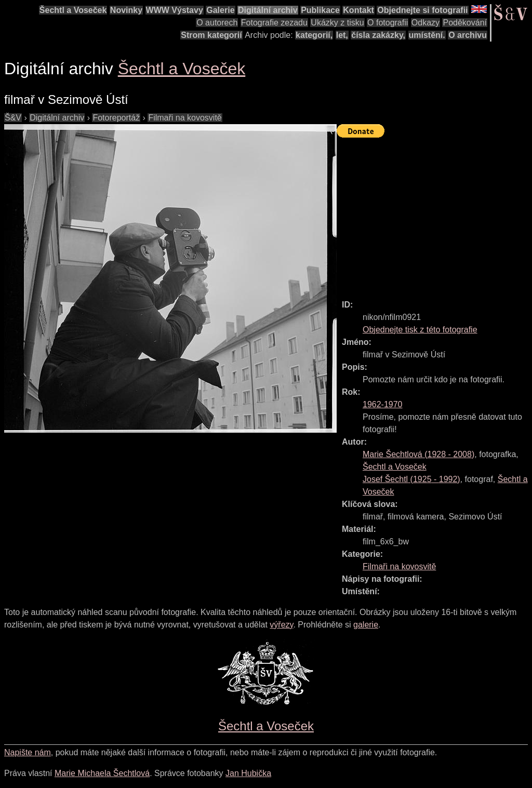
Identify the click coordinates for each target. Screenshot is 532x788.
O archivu (468, 35)
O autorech (217, 23)
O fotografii (388, 23)
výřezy (281, 625)
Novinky (126, 10)
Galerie (220, 10)
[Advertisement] (434, 214)
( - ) (418, 454)
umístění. (427, 35)
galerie (366, 625)
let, (342, 35)
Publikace (320, 10)
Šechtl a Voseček (73, 10)
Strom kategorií (211, 35)
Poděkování (465, 23)
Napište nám (28, 752)
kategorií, (314, 35)
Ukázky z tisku (337, 23)
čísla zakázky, (378, 35)
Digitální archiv (268, 10)
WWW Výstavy (175, 10)
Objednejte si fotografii (422, 10)
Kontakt (358, 10)
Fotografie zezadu (274, 23)
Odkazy (425, 23)
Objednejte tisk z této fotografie (420, 330)
